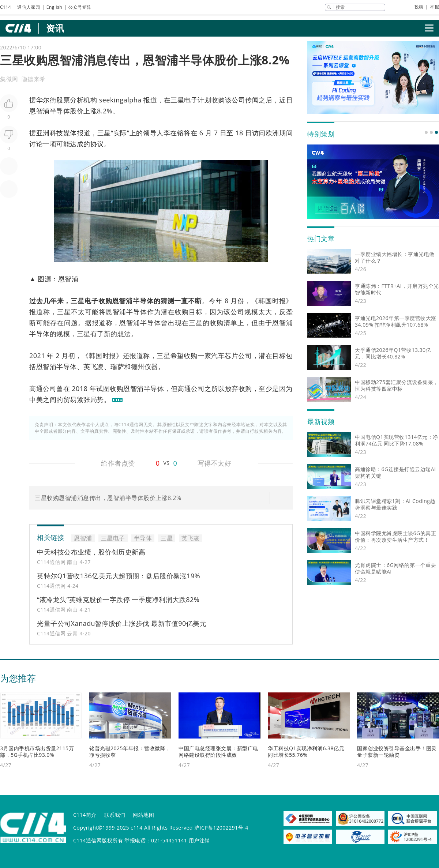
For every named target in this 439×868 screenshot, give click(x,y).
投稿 (419, 7)
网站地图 (143, 815)
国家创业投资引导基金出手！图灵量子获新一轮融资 (397, 751)
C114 (5, 7)
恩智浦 (40, 111)
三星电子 (184, 100)
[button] (426, 132)
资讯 (55, 28)
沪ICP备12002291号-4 (221, 828)
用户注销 (199, 840)
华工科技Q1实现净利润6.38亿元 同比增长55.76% (306, 751)
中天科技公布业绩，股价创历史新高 (91, 552)
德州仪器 (145, 367)
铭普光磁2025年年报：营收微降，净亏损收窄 (130, 751)
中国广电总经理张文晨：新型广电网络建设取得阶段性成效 (218, 751)
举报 (434, 7)
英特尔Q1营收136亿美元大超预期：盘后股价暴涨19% (119, 576)
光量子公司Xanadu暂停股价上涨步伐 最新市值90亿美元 (122, 623)
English (54, 7)
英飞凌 (94, 367)
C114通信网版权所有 (98, 840)
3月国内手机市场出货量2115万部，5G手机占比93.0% (37, 751)
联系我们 (115, 815)
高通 (36, 388)
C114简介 (85, 815)
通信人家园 (29, 7)
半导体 (60, 111)
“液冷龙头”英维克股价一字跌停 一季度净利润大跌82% (118, 600)
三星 (104, 133)
